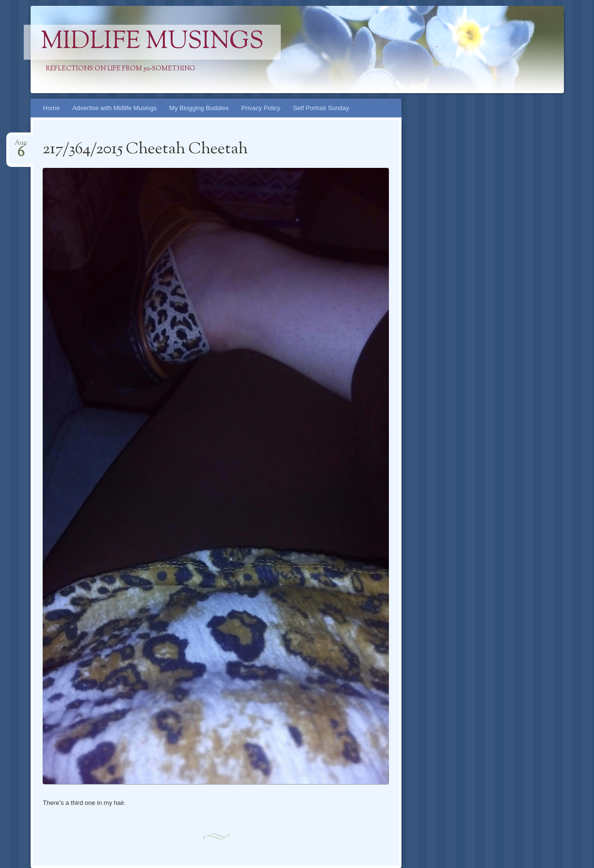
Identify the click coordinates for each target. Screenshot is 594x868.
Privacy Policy (261, 108)
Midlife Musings (152, 42)
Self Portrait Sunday (321, 108)
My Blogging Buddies (199, 108)
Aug (21, 146)
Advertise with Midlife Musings (114, 108)
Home (52, 108)
